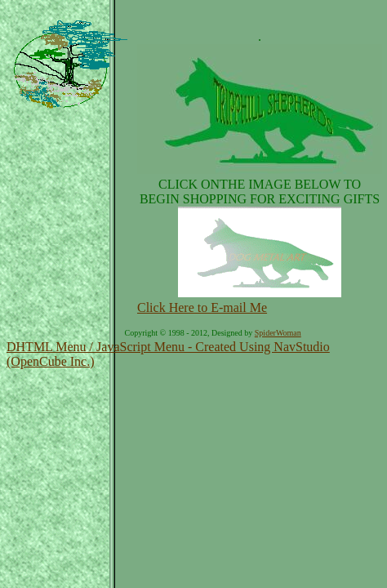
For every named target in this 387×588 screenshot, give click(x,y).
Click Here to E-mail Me (202, 307)
